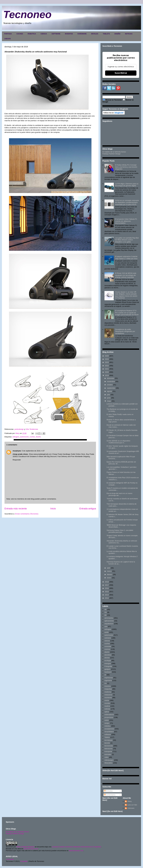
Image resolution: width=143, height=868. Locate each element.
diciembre (111, 378)
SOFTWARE (56, 34)
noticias (107, 709)
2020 (107, 372)
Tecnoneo (27, 14)
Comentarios (110, 795)
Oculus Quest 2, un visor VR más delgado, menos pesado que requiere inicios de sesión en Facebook (126, 295)
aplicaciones (109, 621)
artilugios (16, 437)
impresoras (109, 678)
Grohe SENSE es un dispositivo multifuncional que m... (118, 442)
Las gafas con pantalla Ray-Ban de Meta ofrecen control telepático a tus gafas (127, 240)
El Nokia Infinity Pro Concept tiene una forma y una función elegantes (126, 167)
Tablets (107, 737)
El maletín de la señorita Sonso (17, 832)
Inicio (53, 509)
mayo (109, 401)
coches (32, 437)
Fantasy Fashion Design (111, 154)
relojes (107, 723)
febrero (110, 574)
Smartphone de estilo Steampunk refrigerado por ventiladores (125, 331)
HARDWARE (82, 34)
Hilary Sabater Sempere (25, 847)
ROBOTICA (32, 34)
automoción (24, 437)
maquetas (108, 689)
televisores (108, 749)
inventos (108, 686)
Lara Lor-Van (132, 805)
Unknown (131, 808)
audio (107, 632)
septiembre (111, 388)
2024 (107, 359)
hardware (108, 672)
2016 (107, 588)
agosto (110, 391)
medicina (108, 692)
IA (105, 675)
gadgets (107, 669)
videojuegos (109, 760)
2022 (107, 366)
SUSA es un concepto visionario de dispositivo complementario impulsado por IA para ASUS (127, 202)
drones (107, 658)
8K (106, 615)
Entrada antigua (88, 509)
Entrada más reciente (16, 509)
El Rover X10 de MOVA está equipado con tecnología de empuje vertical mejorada (126, 275)
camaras (108, 638)
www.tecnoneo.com (31, 849)
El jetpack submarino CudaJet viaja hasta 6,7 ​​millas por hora (126, 258)
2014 (107, 595)
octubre (110, 385)
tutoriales (108, 754)
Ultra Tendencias (32, 429)
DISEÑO (117, 34)
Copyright (24, 861)
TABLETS (106, 34)
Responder (17, 460)
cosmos (107, 649)
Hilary (130, 801)
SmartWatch (109, 732)
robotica (107, 726)
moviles (107, 703)
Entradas (108, 791)
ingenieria (108, 680)
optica (107, 712)
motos (107, 700)
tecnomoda (109, 746)
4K (106, 609)
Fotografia (108, 666)
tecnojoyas (108, 740)
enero (109, 578)
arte (106, 626)
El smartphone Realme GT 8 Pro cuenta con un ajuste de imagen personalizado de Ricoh (127, 313)
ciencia (107, 641)
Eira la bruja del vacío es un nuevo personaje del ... (119, 494)
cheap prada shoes (20, 454)
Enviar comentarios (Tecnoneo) (27, 514)
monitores (108, 698)
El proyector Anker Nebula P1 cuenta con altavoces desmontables (126, 221)
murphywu (17, 451)
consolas (108, 646)
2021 (107, 369)
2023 (107, 362)
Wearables (108, 763)
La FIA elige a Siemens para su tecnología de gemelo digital (127, 185)
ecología (108, 661)
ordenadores (109, 715)
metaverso (108, 695)
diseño (38, 437)
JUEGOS (7, 39)
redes (107, 720)
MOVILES (95, 34)
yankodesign (19, 429)
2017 (107, 585)
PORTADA (8, 34)
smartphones (109, 729)
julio (109, 395)
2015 (107, 592)
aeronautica (109, 618)
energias (108, 663)
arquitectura (109, 624)
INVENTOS (69, 34)
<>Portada (10, 859)
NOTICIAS (129, 34)
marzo (109, 571)
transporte (108, 751)
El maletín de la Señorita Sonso (114, 152)
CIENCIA (44, 34)
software (108, 734)
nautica (107, 706)
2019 (107, 375)
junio (109, 398)
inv (106, 683)
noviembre (111, 381)
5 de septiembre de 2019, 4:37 (33, 451)
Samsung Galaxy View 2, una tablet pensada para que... (120, 531)
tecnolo (107, 743)
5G (106, 612)
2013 (107, 598)
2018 (107, 582)
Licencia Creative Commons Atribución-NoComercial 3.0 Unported (76, 847)
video (106, 757)
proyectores (109, 717)
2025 (107, 356)
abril (109, 568)
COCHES (20, 34)
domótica (108, 655)
